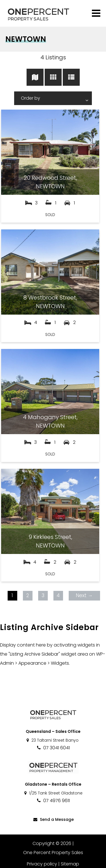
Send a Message (53, 819)
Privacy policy (42, 864)
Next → (84, 595)
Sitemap (70, 864)
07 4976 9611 (53, 801)
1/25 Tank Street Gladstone (53, 793)
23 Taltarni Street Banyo (52, 740)
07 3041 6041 (53, 748)
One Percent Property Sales (53, 853)
